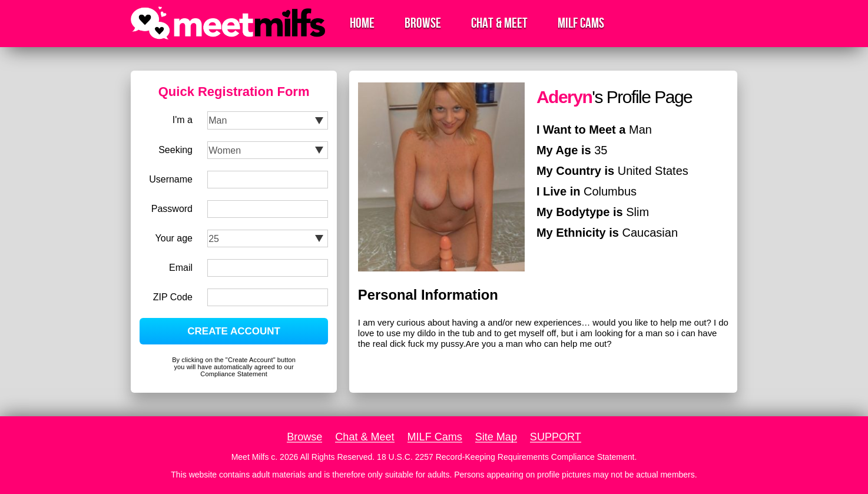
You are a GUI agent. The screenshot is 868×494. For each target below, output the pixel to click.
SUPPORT (556, 437)
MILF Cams (581, 23)
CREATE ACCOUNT (234, 331)
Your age (174, 238)
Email (181, 268)
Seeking (175, 150)
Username (171, 179)
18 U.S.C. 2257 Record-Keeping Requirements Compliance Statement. (507, 457)
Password (172, 209)
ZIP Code (173, 297)
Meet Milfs (250, 457)
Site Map (496, 437)
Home (362, 23)
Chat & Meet (499, 23)
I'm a (183, 120)
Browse (423, 23)
